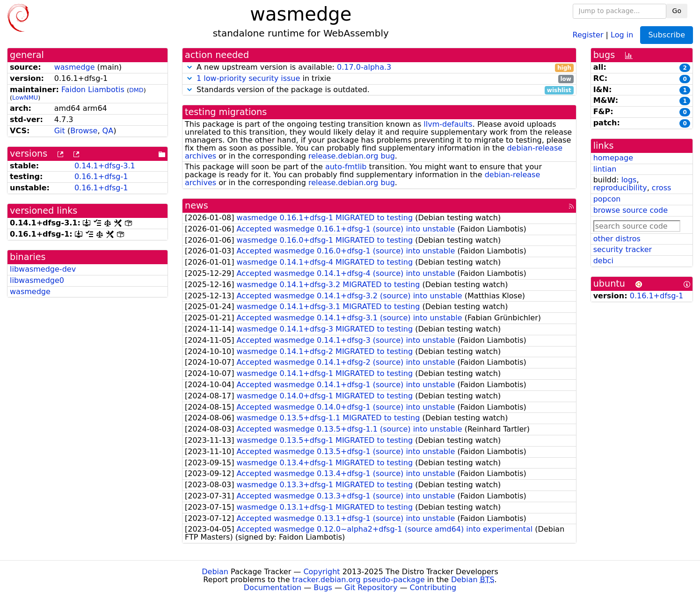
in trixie (379, 79)
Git (60, 131)
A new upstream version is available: (379, 68)
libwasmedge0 (37, 280)
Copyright (321, 572)
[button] (190, 67)
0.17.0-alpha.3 (364, 67)
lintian (605, 169)
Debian (215, 572)
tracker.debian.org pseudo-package (359, 580)
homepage (613, 158)
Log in (622, 34)
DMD (136, 90)
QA (108, 131)
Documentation (273, 588)
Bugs (323, 588)
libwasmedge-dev (43, 269)
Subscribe (667, 35)
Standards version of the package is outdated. (379, 90)
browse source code (631, 210)
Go (677, 11)
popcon (607, 199)
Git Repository (371, 588)
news (197, 206)
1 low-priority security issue (248, 78)
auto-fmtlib (346, 167)
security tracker (623, 249)
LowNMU (25, 97)
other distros (617, 239)
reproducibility (620, 188)
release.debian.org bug (352, 156)
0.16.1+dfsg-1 (101, 177)
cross (661, 188)
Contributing (433, 588)
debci (603, 261)
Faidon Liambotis (93, 90)
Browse (84, 131)
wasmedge (75, 67)
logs (629, 180)
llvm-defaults (448, 124)
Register (588, 34)
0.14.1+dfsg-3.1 (105, 166)
